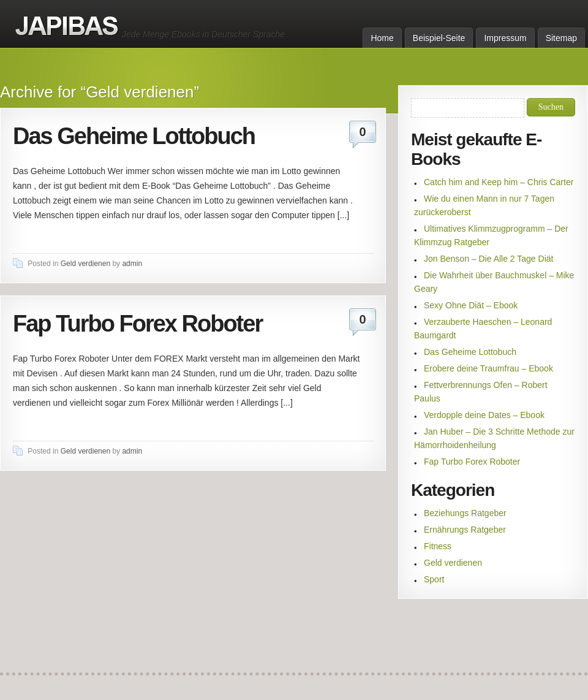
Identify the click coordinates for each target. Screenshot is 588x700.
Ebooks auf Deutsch (67, 26)
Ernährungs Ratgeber (465, 530)
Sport (434, 579)
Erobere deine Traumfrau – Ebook (488, 368)
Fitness (438, 546)
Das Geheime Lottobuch (134, 136)
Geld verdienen (85, 264)
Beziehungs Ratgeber (465, 513)
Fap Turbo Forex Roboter (138, 324)
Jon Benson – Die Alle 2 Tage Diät (488, 259)
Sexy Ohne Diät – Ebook (471, 305)
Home (382, 38)
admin (132, 264)
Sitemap (561, 38)
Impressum (505, 38)
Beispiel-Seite (439, 38)
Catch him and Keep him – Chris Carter (499, 182)
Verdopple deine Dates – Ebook (484, 415)
